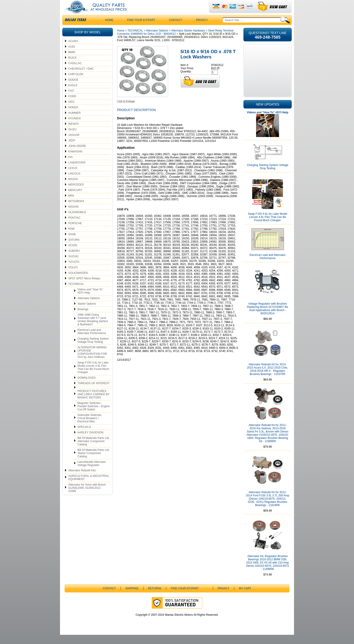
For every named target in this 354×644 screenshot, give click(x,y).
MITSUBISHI (76, 210)
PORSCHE (75, 232)
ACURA (73, 50)
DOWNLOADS (87, 387)
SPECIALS (84, 436)
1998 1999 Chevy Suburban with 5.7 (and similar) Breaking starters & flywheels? (93, 329)
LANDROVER (77, 172)
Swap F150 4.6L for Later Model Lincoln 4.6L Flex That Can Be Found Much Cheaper (93, 377)
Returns (155, 598)
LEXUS (73, 177)
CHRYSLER (76, 83)
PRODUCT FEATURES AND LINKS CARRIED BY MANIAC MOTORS (94, 404)
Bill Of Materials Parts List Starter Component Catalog (93, 462)
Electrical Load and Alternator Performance (92, 341)
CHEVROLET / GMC (81, 78)
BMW (72, 61)
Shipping (132, 598)
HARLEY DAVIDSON (90, 442)
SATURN (74, 249)
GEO (71, 111)
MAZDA (73, 188)
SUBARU (74, 260)
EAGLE (73, 94)
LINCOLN (74, 183)
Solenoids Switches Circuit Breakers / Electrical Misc (89, 427)
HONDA (73, 117)
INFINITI (73, 133)
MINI (71, 205)
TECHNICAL (76, 293)
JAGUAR (74, 144)
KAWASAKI (75, 161)
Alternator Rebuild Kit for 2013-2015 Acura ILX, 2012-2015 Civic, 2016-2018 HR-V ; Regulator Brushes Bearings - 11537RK (268, 378)
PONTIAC (74, 227)
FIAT (71, 100)
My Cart (245, 598)
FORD (72, 106)
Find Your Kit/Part (141, 29)
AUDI (72, 56)
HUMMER (74, 122)
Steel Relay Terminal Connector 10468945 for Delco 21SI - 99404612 (175, 41)
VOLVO (73, 277)
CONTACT (176, 29)
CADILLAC (75, 72)
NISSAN (73, 216)
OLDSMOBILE (77, 221)
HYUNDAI (74, 128)
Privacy (202, 29)
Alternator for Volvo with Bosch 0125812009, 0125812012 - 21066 (87, 497)
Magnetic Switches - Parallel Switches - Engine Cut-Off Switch (93, 415)
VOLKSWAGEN (78, 282)
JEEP (72, 150)
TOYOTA (74, 271)
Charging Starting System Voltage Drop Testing (93, 349)
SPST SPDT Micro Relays (84, 288)
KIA (70, 166)
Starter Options (87, 313)
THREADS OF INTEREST (94, 392)
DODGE (73, 89)
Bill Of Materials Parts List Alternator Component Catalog (93, 450)
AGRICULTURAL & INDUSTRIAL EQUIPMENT (89, 487)
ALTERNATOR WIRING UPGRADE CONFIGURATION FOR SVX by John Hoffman (92, 361)
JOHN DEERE (77, 155)
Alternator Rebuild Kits (82, 480)
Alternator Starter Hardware (188, 40)
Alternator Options (89, 307)
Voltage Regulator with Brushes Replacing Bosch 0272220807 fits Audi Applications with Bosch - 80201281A (268, 318)
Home (121, 40)
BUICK (73, 67)
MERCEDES (76, 194)
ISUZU (72, 139)
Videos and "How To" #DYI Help (90, 300)
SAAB (72, 243)
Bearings (83, 318)
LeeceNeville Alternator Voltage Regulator (92, 473)
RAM (71, 238)
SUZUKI (73, 266)
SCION (73, 255)
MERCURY (75, 199)
